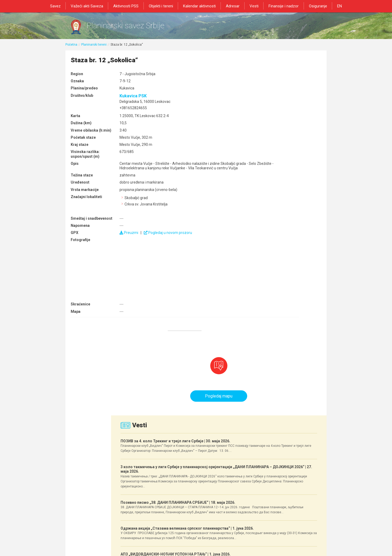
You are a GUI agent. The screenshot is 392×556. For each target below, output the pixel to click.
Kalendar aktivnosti (200, 6)
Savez (61, 6)
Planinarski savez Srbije (146, 28)
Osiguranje (313, 6)
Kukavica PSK (126, 102)
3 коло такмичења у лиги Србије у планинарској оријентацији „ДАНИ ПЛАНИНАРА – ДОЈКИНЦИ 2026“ (283, 204)
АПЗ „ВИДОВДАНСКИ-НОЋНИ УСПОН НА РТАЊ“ (283, 359)
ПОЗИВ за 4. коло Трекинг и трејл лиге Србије (280, 148)
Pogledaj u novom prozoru (161, 252)
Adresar (232, 6)
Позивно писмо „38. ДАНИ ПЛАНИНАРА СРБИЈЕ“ (283, 263)
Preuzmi (121, 252)
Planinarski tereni (94, 49)
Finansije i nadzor (280, 6)
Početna (71, 49)
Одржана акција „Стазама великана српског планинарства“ (283, 314)
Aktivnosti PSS (129, 6)
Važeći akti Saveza (92, 6)
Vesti (252, 6)
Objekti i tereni (163, 6)
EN (333, 6)
